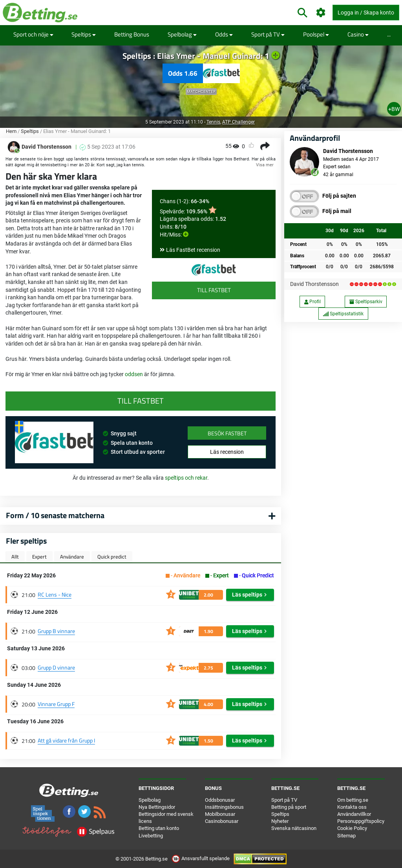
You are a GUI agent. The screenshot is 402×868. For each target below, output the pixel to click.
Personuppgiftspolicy (361, 821)
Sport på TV (268, 34)
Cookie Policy (352, 828)
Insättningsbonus (224, 807)
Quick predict (112, 557)
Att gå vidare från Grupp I (66, 740)
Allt (15, 557)
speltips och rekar (186, 478)
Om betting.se (353, 800)
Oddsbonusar (220, 800)
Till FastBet (214, 290)
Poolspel (316, 34)
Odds (224, 34)
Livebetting (151, 836)
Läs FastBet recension (193, 250)
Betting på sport (289, 807)
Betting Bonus (132, 34)
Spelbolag (182, 34)
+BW (394, 109)
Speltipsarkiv (366, 302)
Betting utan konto (159, 828)
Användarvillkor (354, 814)
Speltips (84, 34)
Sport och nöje (33, 34)
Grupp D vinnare (56, 667)
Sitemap (346, 836)
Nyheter (280, 821)
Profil (312, 302)
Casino (358, 34)
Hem (11, 131)
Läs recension (227, 452)
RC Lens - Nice (55, 594)
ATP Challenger (238, 122)
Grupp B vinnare (56, 631)
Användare (72, 557)
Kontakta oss (352, 807)
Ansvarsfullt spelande (201, 858)
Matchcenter (201, 92)
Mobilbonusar (220, 814)
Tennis (213, 122)
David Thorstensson (314, 284)
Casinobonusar (222, 821)
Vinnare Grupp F (56, 704)
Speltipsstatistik (343, 314)
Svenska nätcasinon (294, 828)
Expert (39, 557)
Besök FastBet (227, 433)
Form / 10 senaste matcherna (55, 515)
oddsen (134, 374)
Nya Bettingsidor (157, 807)
